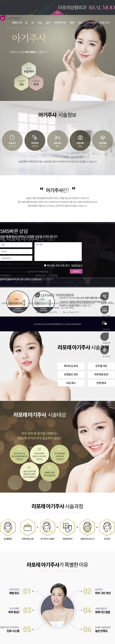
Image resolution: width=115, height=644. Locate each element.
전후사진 (83, 282)
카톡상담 (105, 325)
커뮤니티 (105, 22)
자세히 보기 (77, 265)
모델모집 (105, 338)
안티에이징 (60, 22)
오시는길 (105, 352)
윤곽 (48, 22)
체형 (72, 22)
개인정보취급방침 (36, 282)
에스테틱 (92, 22)
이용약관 (19, 282)
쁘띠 (81, 22)
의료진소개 (54, 282)
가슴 (40, 22)
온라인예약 (106, 311)
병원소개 (17, 22)
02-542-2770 (106, 298)
